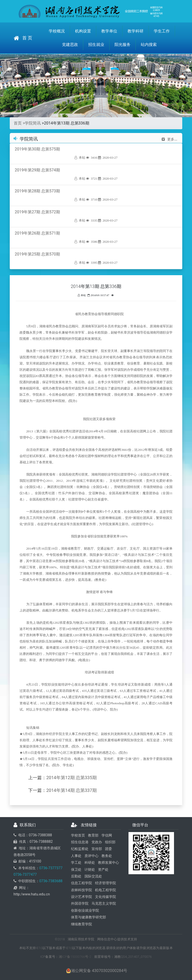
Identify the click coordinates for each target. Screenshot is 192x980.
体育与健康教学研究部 (88, 917)
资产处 (103, 870)
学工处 (76, 863)
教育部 (93, 835)
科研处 (90, 863)
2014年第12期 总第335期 (71, 778)
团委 (108, 849)
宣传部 (97, 849)
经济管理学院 (105, 883)
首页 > (19, 123)
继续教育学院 (81, 924)
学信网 (107, 835)
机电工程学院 (105, 890)
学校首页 (78, 835)
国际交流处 (93, 876)
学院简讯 (33, 123)
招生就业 (96, 45)
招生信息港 (80, 842)
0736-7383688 (51, 881)
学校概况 (57, 31)
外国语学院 (80, 904)
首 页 (23, 38)
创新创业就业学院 (85, 911)
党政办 (97, 842)
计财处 (90, 870)
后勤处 (76, 876)
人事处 (76, 856)
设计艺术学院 (81, 897)
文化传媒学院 (105, 897)
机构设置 (83, 31)
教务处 (107, 856)
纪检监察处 (80, 849)
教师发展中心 (108, 863)
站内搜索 (149, 45)
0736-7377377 (51, 868)
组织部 (110, 842)
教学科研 (135, 31)
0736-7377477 (25, 875)
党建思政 (70, 45)
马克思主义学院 (104, 904)
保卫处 (76, 870)
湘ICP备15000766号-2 (75, 957)
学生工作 (162, 31)
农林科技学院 (81, 890)
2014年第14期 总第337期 (71, 790)
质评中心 (91, 856)
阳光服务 (122, 45)
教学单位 (109, 31)
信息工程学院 (81, 883)
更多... (169, 139)
